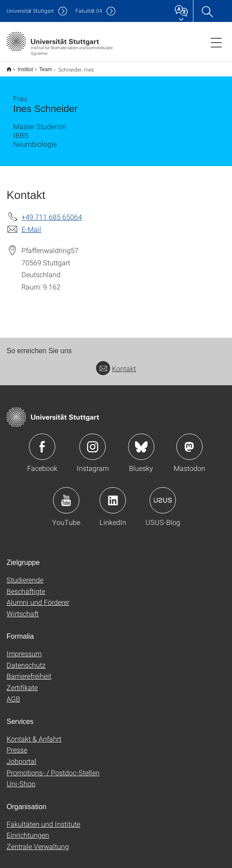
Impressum (24, 648)
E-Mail (31, 223)
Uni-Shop (21, 778)
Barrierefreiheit (29, 670)
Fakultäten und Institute (43, 818)
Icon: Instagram (93, 441)
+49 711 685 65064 (52, 211)
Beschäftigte (26, 585)
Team (41, 66)
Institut (20, 66)
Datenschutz (26, 659)
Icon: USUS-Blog (163, 495)
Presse (17, 744)
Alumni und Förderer (38, 596)
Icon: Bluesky (141, 441)
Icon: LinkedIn (113, 495)
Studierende (25, 574)
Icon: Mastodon (189, 441)
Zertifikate (22, 682)
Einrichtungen (28, 829)
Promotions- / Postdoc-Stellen (53, 767)
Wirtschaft (23, 608)
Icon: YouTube (66, 495)
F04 (89, 11)
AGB (13, 693)
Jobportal (21, 755)
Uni (30, 11)
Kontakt (116, 363)
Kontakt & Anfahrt (34, 733)
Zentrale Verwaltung (38, 841)
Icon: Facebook (42, 441)
